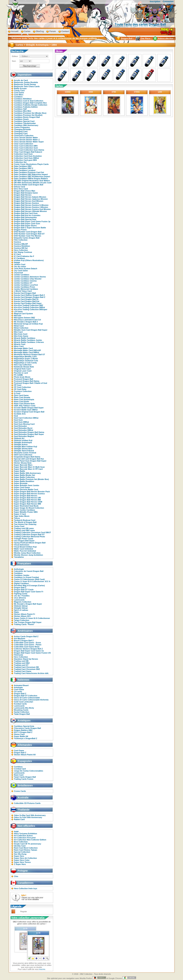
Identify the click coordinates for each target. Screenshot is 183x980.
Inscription (155, 2)
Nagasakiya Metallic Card (25, 357)
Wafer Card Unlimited (23, 549)
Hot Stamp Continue (23, 252)
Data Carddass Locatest (25, 170)
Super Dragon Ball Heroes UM (27, 498)
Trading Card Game (23, 671)
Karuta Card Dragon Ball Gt (26, 299)
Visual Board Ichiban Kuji (25, 547)
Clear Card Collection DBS (26, 146)
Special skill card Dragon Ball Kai (29, 459)
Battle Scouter (20, 88)
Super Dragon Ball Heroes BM (27, 500)
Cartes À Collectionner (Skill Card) (29, 579)
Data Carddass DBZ (23, 166)
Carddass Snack (21, 119)
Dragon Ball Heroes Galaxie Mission (30, 197)
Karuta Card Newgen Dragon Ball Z (30, 297)
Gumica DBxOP (21, 244)
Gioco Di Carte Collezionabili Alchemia (31, 700)
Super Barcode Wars (23, 465)
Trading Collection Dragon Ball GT (29, 534)
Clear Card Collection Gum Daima (29, 150)
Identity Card (20, 846)
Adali (16, 831)
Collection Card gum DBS (25, 160)
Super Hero (19, 856)
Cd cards (18, 692)
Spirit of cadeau (21, 610)
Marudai (18, 316)
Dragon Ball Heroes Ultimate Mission (30, 211)
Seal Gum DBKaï (21, 422)
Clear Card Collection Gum (26, 148)
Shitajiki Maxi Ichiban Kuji (26, 447)
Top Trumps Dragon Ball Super (28, 622)
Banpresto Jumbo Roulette (26, 82)
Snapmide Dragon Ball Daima (27, 457)
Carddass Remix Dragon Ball (27, 117)
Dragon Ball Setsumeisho (25, 217)
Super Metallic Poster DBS (26, 512)
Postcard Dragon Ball (24, 379)
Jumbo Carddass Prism (24, 287)
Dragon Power (20, 230)
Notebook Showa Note (24, 367)
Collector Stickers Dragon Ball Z (28, 649)
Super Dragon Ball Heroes (26, 496)
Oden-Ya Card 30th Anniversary (28, 817)
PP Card (18, 385)
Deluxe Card (19, 187)
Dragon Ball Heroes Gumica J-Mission (31, 207)
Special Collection (22, 852)
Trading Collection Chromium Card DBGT (32, 532)
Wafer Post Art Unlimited (25, 551)
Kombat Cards (20, 704)
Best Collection (21, 842)
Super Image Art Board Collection (29, 508)
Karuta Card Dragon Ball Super (28, 303)
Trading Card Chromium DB (26, 667)
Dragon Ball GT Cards (24, 590)
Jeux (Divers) (20, 598)
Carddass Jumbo (22, 575)
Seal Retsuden (20, 426)
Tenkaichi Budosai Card (25, 520)
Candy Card (19, 91)
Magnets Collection (23, 602)
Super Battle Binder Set (24, 475)
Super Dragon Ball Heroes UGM (28, 502)
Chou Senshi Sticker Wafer (26, 138)
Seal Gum (18, 420)
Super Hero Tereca (22, 862)
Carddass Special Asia (24, 726)
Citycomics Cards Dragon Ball (27, 728)
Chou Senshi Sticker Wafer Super (29, 142)
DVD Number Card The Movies (28, 236)
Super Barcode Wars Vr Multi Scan (29, 467)
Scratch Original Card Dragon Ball (29, 412)
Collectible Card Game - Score (27, 643)
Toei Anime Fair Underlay (25, 524)
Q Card (17, 393)
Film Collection (21, 240)
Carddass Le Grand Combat (26, 577)
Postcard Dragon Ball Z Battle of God (31, 383)
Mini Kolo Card (21, 334)
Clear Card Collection (24, 144)
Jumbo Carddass (22, 275)
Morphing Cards (21, 710)
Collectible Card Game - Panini (28, 645)
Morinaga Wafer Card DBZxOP (27, 350)
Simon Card (19, 734)
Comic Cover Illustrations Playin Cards (31, 164)
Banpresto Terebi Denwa (25, 84)
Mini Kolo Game (21, 336)
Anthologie (19, 569)
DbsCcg (40, 31)
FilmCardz (19, 655)
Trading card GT (21, 665)
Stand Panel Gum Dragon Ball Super (30, 461)
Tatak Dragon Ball (22, 714)
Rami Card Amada (22, 397)
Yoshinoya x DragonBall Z (26, 738)
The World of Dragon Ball (25, 522)
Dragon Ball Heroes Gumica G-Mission (31, 205)
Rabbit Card (19, 819)
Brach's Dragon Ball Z (24, 641)
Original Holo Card (22, 369)
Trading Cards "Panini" (24, 624)
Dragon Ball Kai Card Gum (26, 213)
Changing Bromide (22, 129)
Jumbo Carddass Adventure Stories (30, 277)
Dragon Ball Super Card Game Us (29, 651)
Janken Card (20, 264)
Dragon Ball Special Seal (25, 219)
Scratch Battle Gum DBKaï (26, 410)
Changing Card (21, 131)
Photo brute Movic (22, 377)
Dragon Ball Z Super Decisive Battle (30, 228)
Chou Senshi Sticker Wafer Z (27, 140)
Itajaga (17, 262)
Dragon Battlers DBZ (23, 730)
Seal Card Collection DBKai (26, 418)
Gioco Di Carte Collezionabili (27, 698)
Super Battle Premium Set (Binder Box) (31, 479)
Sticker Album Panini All (25, 755)
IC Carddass (19, 258)
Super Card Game (22, 487)
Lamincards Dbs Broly (24, 708)
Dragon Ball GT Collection (26, 696)
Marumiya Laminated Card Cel (27, 320)
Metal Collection (21, 328)
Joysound (18, 273)
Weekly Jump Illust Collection (27, 553)
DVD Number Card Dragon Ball (28, 232)
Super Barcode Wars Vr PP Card (28, 469)
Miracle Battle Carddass (25, 338)
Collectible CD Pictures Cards (27, 803)
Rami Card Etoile (22, 402)
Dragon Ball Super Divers (25, 226)
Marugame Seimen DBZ (24, 318)
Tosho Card (19, 526)
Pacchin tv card (21, 373)
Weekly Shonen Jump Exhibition (29, 555)
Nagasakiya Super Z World (26, 359)
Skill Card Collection (23, 455)
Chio (16, 876)
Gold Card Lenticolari (24, 702)
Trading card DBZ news (24, 530)
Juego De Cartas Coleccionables (29, 771)
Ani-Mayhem (20, 639)
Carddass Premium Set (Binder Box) (30, 113)
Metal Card (19, 326)
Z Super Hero (20, 864)
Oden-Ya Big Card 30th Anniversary (30, 815)
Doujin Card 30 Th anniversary (28, 844)
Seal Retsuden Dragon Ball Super (29, 434)
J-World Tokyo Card (23, 291)
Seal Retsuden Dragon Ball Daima (29, 432)
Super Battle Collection (24, 477)
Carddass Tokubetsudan (25, 123)
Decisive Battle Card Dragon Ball (29, 185)
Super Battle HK (21, 736)
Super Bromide (21, 483)
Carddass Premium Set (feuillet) (28, 115)
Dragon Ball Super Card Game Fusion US (32, 653)
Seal (16, 416)
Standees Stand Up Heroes (26, 659)
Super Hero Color (22, 860)
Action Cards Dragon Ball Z (26, 636)
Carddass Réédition (23, 99)
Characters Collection (24, 136)
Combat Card (20, 769)
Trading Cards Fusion (24, 779)
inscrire (42, 969)
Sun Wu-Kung (20, 854)
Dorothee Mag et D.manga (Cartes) (29, 585)
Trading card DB (21, 661)
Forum (52, 31)
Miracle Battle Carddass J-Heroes (29, 342)
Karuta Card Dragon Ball (25, 293)
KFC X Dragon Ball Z (23, 732)
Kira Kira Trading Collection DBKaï (29, 307)
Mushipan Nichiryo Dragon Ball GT (30, 354)
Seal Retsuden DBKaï (24, 430)
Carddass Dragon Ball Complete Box (30, 103)
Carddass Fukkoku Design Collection (31, 105)
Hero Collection (21, 250)
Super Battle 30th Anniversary (27, 473)
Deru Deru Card (21, 189)
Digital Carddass (21, 583)
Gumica (17, 242)
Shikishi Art (19, 438)
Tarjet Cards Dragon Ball (25, 777)
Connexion (168, 2)
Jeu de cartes (20, 266)
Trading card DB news (24, 528)
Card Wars (19, 95)
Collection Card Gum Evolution (28, 156)
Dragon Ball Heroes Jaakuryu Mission (31, 199)
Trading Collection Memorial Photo (30, 537)
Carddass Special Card (24, 121)
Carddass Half (20, 109)
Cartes (27, 31)
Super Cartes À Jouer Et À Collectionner (32, 618)
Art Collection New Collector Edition (30, 840)
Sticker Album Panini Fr (25, 614)
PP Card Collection (22, 387)
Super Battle (20, 471)
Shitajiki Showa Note (23, 449)
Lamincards (19, 600)
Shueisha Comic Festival (25, 453)
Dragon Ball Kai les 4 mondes (27, 215)
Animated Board (21, 685)
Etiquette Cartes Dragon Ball (27, 238)
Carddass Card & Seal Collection (29, 101)
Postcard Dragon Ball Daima (27, 381)
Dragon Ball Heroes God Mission (29, 201)
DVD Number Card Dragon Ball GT (29, 234)
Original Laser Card (23, 371)
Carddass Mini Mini (23, 111)
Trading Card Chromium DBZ (27, 669)
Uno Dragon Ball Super (24, 541)
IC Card (17, 254)
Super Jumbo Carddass (24, 510)
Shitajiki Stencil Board (24, 451)
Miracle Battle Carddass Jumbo (28, 340)
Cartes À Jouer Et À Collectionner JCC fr (32, 581)
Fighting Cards (21, 594)
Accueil (15, 31)
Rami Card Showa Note (24, 404)
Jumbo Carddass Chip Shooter (28, 279)
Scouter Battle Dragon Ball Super (29, 408)
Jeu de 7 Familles (22, 596)
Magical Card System (23, 314)
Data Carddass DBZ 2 (24, 168)
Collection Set (20, 162)
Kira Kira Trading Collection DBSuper (31, 309)
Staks (16, 612)
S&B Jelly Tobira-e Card (25, 406)
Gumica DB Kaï (21, 248)
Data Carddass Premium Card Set (29, 172)
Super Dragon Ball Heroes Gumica (29, 494)
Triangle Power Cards (24, 539)
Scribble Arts (20, 414)
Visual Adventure (22, 545)
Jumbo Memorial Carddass (26, 289)
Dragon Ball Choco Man (25, 191)
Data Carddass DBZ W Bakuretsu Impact (32, 176)
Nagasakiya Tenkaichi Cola (26, 361)
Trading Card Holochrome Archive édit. (31, 673)
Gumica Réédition (22, 246)
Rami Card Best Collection (26, 848)
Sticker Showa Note (23, 463)
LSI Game (18, 311)
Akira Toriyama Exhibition (26, 834)
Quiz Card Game (21, 395)
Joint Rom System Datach (26, 269)
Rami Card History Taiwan (26, 850)
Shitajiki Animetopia (23, 442)
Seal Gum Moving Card (24, 424)
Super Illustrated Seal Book (26, 506)
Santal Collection (22, 712)
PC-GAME (18, 375)
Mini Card (18, 332)
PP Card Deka (20, 389)
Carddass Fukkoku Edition (26, 107)
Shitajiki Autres (21, 444)
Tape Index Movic (22, 516)
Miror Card (19, 346)
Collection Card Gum (23, 154)
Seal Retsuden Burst (23, 428)
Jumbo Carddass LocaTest (26, 285)
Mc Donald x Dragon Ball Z (26, 322)
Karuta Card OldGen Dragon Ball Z (29, 295)
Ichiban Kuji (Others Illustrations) (29, 260)
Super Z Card (20, 514)
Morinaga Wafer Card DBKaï (26, 352)
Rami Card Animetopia (24, 399)
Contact (65, 31)
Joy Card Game (21, 271)
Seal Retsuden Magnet (24, 436)
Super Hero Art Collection (25, 858)
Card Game (19, 93)
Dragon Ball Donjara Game (26, 193)
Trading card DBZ (22, 663)
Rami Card (19, 775)
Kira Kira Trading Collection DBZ (29, 305)
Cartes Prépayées (22, 127)
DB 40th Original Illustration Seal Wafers (32, 181)
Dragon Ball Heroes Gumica (26, 203)
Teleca (17, 518)
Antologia (18, 687)
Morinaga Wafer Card (23, 348)
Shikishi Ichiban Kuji (23, 440)
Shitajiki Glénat (21, 608)
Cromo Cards (20, 791)
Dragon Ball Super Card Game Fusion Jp (32, 221)
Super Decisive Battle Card (26, 489)
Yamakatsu (19, 557)
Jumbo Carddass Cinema (25, 281)
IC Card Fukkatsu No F (24, 256)
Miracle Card (20, 344)
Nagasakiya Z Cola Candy (25, 363)
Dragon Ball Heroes (23, 195)
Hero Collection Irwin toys (26, 888)
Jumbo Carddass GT (23, 283)
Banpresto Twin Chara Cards (27, 86)
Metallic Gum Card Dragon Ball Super (31, 330)
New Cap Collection (23, 365)
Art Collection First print (25, 838)
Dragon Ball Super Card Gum (27, 224)
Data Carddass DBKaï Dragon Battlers (31, 179)
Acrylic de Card (21, 80)
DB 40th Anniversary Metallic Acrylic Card (33, 183)
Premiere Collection (23, 391)
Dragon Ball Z (20, 588)
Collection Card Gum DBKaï (26, 158)
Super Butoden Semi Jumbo (27, 485)
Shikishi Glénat (21, 606)
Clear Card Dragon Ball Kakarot (28, 152)
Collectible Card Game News (27, 647)
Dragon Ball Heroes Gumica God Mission (32, 209)
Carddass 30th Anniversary (26, 125)
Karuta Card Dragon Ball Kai (27, 301)
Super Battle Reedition (24, 481)
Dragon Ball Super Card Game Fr (29, 592)
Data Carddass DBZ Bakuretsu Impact (31, 174)
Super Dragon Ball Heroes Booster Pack (32, 492)
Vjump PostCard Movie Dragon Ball (30, 543)
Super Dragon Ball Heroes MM (27, 504)
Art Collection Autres (23, 836)
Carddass (18, 97)
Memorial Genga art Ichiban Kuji (28, 324)
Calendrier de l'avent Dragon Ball (29, 571)
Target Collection (22, 620)
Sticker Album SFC (22, 616)
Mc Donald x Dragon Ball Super (28, 604)
